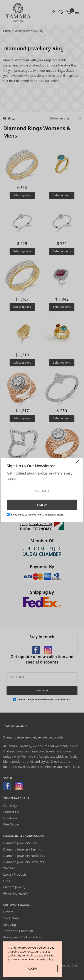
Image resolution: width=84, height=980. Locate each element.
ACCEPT (33, 969)
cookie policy (45, 959)
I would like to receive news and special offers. (38, 515)
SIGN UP (42, 505)
